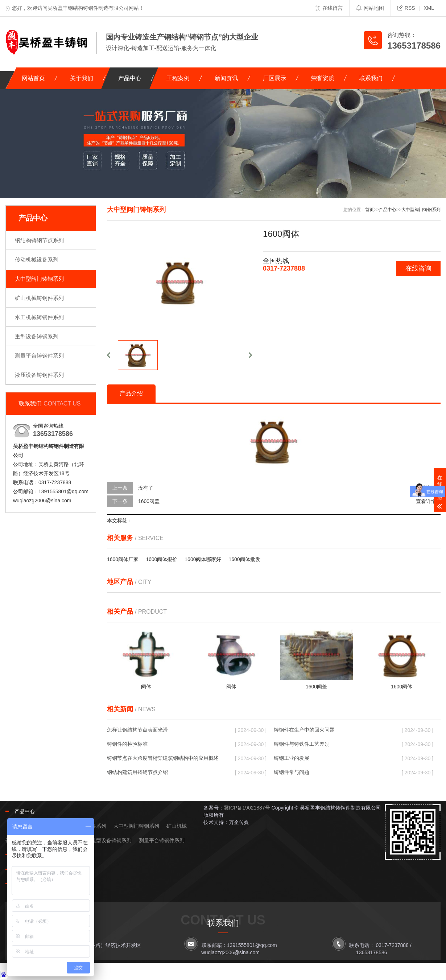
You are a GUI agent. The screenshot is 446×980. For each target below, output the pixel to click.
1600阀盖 (149, 501)
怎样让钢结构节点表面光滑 (137, 730)
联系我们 (371, 78)
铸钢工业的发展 (292, 758)
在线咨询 (418, 268)
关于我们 (82, 78)
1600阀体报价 (162, 559)
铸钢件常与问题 (292, 772)
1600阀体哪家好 (203, 559)
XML (429, 8)
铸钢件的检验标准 (127, 744)
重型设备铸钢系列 (37, 336)
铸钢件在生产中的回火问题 (304, 730)
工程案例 (178, 78)
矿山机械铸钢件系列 (39, 298)
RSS (406, 8)
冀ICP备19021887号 (247, 808)
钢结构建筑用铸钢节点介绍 (137, 772)
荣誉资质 (323, 78)
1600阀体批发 (244, 559)
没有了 (146, 488)
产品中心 (130, 78)
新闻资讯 (226, 78)
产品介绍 (131, 393)
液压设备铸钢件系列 (39, 375)
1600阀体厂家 (123, 559)
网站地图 (370, 8)
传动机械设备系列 (37, 260)
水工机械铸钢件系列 (39, 317)
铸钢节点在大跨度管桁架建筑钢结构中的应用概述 (163, 758)
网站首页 (33, 78)
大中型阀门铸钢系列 (39, 279)
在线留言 (329, 8)
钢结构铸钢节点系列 (39, 240)
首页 (369, 210)
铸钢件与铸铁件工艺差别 (302, 744)
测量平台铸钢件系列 (39, 356)
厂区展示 (274, 78)
